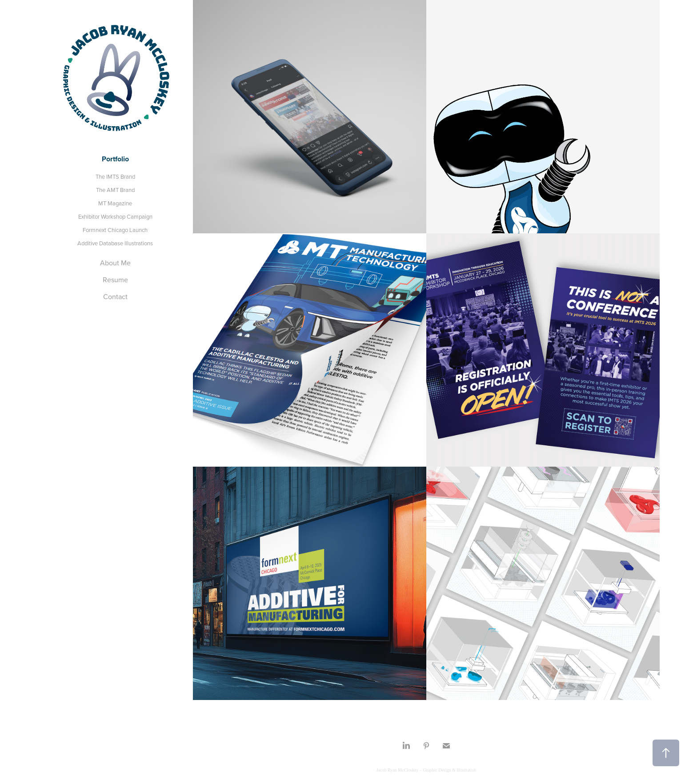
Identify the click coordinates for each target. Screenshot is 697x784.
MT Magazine (115, 203)
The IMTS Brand (115, 176)
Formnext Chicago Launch (115, 230)
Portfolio (115, 159)
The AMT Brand (115, 190)
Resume (115, 280)
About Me (115, 263)
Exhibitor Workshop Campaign (115, 216)
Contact (115, 296)
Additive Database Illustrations (115, 243)
